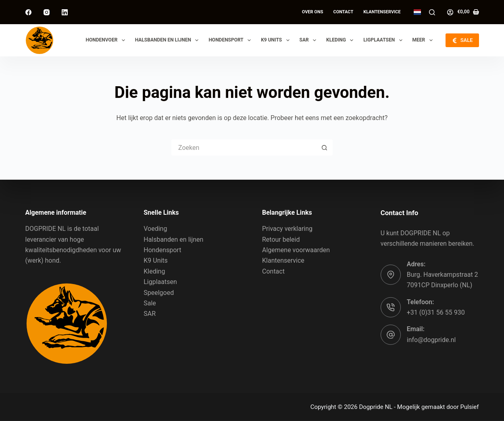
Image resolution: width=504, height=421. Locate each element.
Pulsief (470, 407)
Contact (343, 12)
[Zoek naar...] (244, 147)
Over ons (313, 12)
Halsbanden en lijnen (169, 40)
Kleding (341, 40)
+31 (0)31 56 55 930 (436, 312)
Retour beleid (281, 239)
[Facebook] (28, 12)
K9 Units (277, 40)
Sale (150, 303)
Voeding (155, 229)
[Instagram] (47, 12)
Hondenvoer (107, 40)
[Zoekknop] (325, 147)
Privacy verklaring (287, 229)
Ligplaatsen (384, 40)
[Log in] (450, 12)
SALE (462, 40)
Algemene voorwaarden (296, 250)
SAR (310, 40)
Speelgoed (159, 292)
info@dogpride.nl (431, 340)
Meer (424, 40)
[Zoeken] (432, 12)
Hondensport (231, 40)
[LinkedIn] (65, 12)
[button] (417, 12)
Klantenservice (382, 12)
